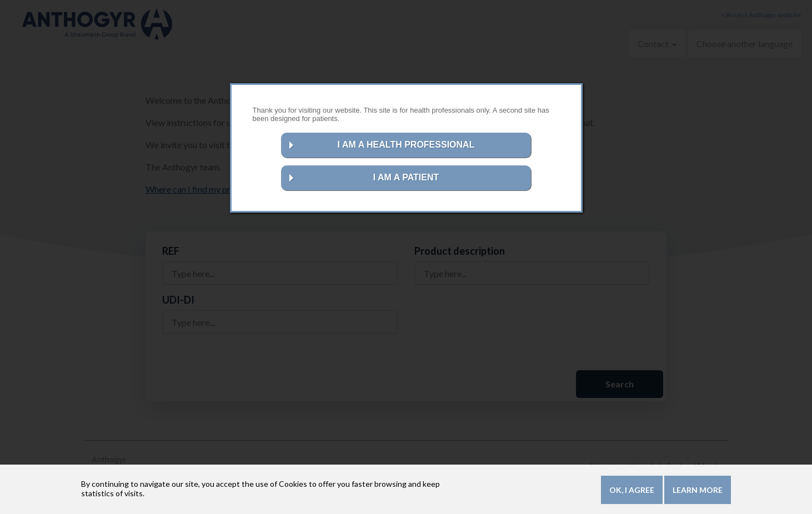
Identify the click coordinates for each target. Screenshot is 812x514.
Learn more (698, 492)
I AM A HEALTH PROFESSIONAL (406, 145)
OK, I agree (632, 492)
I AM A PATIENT (406, 177)
